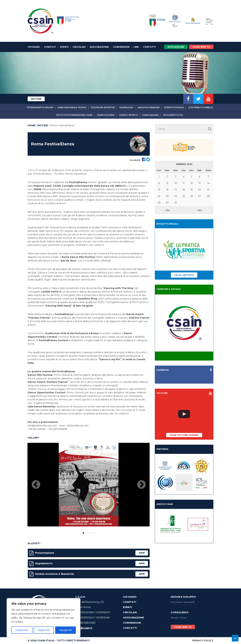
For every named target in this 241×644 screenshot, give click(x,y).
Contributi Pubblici (201, 107)
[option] (89, 485)
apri (142, 553)
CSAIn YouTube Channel (184, 435)
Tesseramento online (40, 107)
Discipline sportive (103, 107)
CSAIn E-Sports (128, 115)
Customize (22, 630)
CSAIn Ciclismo (106, 115)
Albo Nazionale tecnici (72, 107)
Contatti (149, 47)
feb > (200, 210)
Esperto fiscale (174, 107)
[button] (210, 129)
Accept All (66, 630)
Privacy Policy (203, 640)
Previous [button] (36, 485)
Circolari (79, 47)
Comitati (50, 47)
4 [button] (91, 532)
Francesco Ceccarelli (183, 602)
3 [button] (89, 532)
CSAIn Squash (150, 115)
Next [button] (141, 485)
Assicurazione (99, 47)
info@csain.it (84, 628)
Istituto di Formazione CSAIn (74, 115)
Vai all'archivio (184, 275)
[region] (44, 618)
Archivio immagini (149, 107)
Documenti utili (173, 115)
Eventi (64, 47)
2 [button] (86, 532)
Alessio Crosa (178, 618)
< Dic (167, 210)
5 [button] (94, 532)
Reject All (44, 630)
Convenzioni (121, 47)
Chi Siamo (34, 47)
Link (136, 47)
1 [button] (83, 532)
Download (126, 107)
